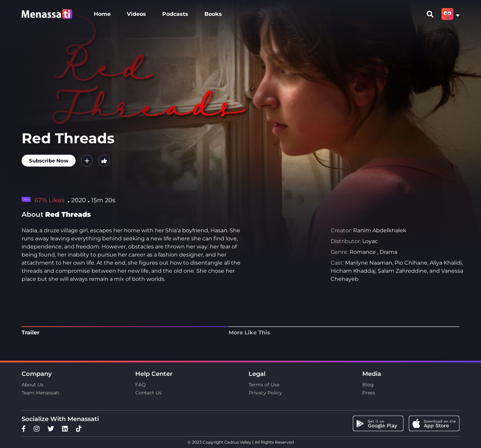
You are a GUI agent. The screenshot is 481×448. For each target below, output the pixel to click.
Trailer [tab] (31, 333)
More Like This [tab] (249, 333)
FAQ (140, 385)
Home (102, 14)
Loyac (370, 241)
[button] (87, 161)
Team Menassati (40, 393)
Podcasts (175, 14)
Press (369, 393)
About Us (33, 385)
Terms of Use (264, 385)
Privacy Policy (265, 393)
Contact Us (148, 393)
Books (213, 14)
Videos (136, 14)
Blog (368, 385)
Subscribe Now (49, 161)
